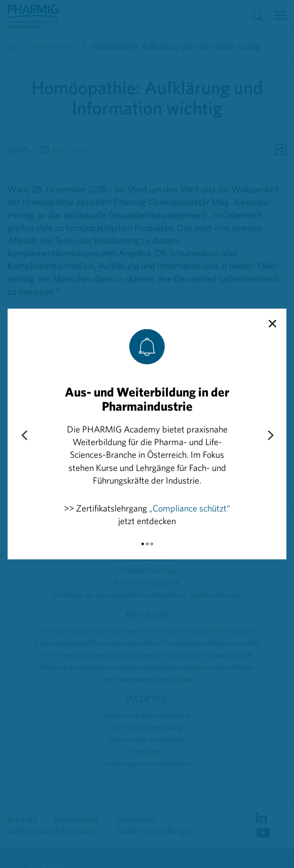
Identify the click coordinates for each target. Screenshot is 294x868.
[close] (272, 324)
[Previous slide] (24, 436)
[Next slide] (270, 436)
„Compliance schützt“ (190, 508)
